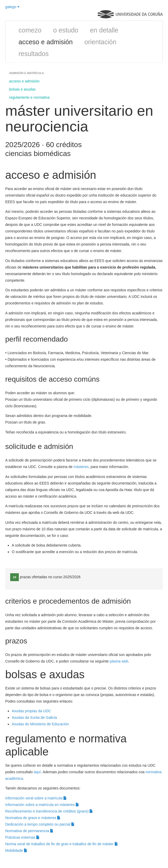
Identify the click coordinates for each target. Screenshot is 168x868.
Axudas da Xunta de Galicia (34, 717)
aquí (37, 772)
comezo (30, 30)
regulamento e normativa (29, 97)
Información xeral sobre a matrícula (36, 798)
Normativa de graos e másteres (33, 818)
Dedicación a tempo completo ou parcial (40, 824)
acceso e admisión (46, 42)
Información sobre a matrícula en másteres (42, 805)
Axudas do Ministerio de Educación (41, 724)
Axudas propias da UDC (31, 711)
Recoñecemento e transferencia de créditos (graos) (49, 811)
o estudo (66, 30)
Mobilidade (16, 850)
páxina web (119, 661)
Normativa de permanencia (29, 831)
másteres (81, 467)
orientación (100, 42)
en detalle (104, 30)
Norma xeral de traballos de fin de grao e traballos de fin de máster (61, 844)
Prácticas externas (22, 837)
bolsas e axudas (22, 89)
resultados (34, 54)
